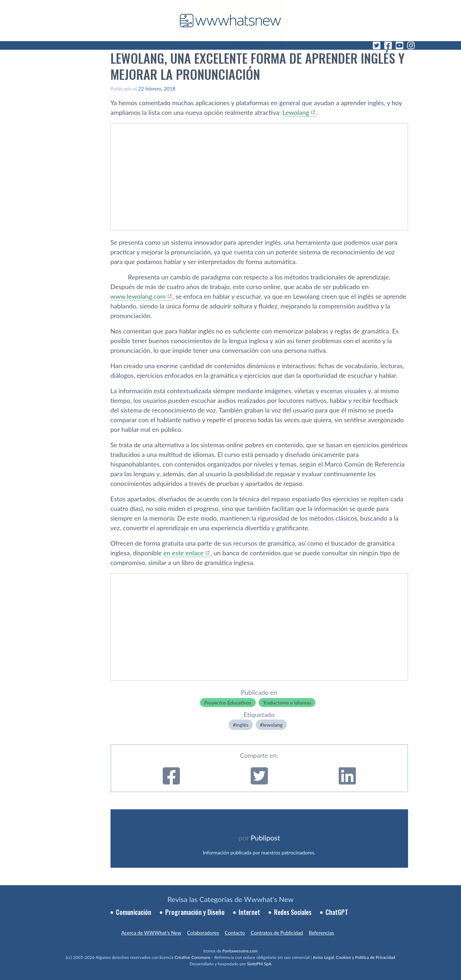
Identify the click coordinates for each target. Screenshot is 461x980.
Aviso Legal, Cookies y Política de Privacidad (354, 957)
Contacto (235, 933)
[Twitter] (377, 45)
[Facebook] (388, 45)
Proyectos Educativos (228, 703)
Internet (249, 912)
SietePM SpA (259, 964)
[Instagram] (411, 45)
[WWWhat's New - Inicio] (231, 21)
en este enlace (184, 553)
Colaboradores (203, 933)
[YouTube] (399, 45)
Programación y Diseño (195, 912)
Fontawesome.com (240, 951)
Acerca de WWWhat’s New (151, 933)
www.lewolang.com (138, 296)
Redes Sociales (293, 912)
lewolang (273, 725)
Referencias (321, 933)
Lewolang (296, 112)
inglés (242, 725)
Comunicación (134, 912)
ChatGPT (337, 912)
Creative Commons (192, 957)
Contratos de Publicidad (277, 933)
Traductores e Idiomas (287, 703)
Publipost (265, 838)
